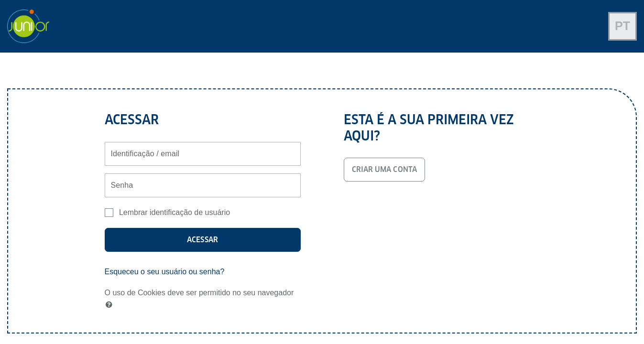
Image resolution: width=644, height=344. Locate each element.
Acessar (202, 240)
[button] (111, 305)
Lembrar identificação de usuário (175, 212)
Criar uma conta (385, 169)
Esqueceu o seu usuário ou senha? (165, 272)
